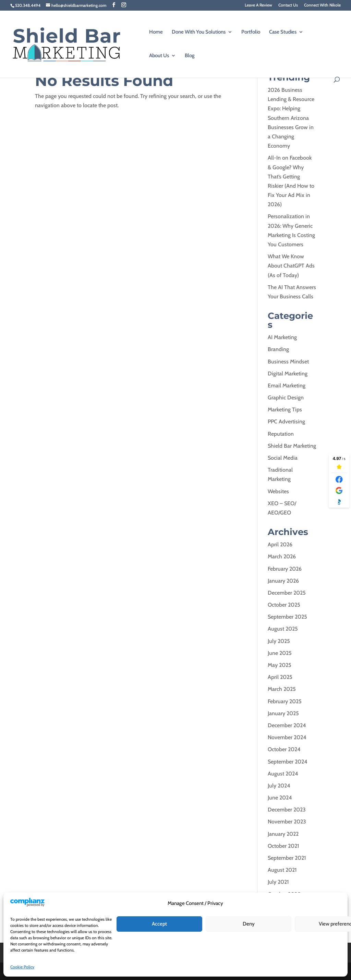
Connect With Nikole (322, 5)
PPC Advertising (286, 421)
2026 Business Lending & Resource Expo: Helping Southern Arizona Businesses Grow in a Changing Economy (291, 118)
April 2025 (280, 677)
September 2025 (287, 617)
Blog (190, 56)
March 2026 (282, 556)
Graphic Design (286, 398)
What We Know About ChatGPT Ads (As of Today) (291, 266)
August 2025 (283, 629)
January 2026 (283, 581)
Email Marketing (287, 386)
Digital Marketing (288, 374)
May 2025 (280, 665)
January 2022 (283, 834)
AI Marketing (282, 337)
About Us (159, 56)
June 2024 (280, 798)
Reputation (281, 434)
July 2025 (279, 641)
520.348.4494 (28, 5)
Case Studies (283, 32)
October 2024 (284, 749)
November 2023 (287, 822)
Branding (278, 349)
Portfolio (251, 32)
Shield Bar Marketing (292, 446)
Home (156, 32)
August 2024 (283, 774)
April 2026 (280, 544)
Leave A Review (258, 5)
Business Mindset (288, 362)
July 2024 (279, 786)
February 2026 (285, 569)
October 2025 (284, 605)
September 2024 (288, 762)
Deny (249, 924)
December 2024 (287, 725)
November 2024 (287, 737)
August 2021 (282, 870)
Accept (159, 924)
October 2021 (283, 846)
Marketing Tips (285, 410)
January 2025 (283, 713)
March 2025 (282, 689)
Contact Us (288, 5)
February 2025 (285, 701)
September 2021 (287, 858)
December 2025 (287, 593)
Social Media (283, 458)
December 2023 (287, 810)
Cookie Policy (22, 967)
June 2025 (280, 653)
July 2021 (278, 882)
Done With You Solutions (199, 32)
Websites (278, 491)
